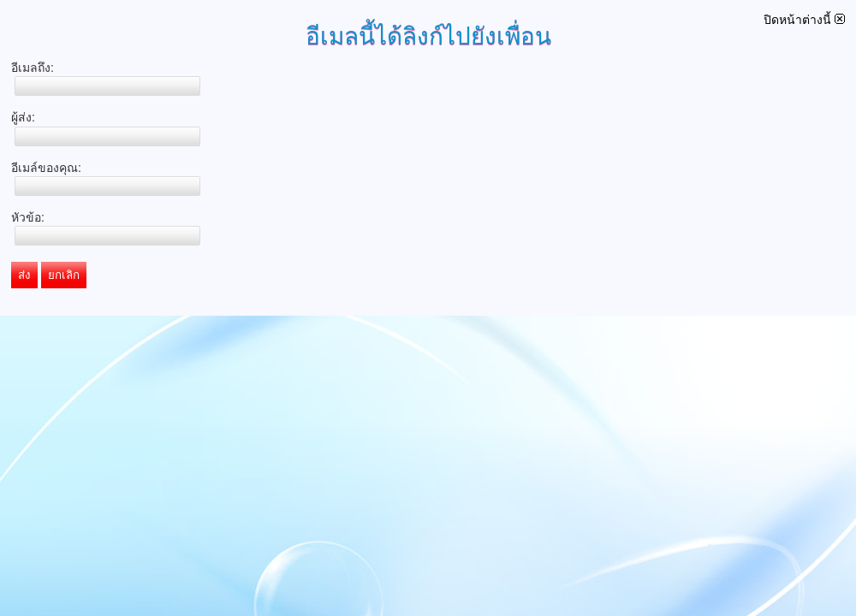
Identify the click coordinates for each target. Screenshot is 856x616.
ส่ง (24, 275)
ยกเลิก (64, 275)
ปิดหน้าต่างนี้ (804, 20)
